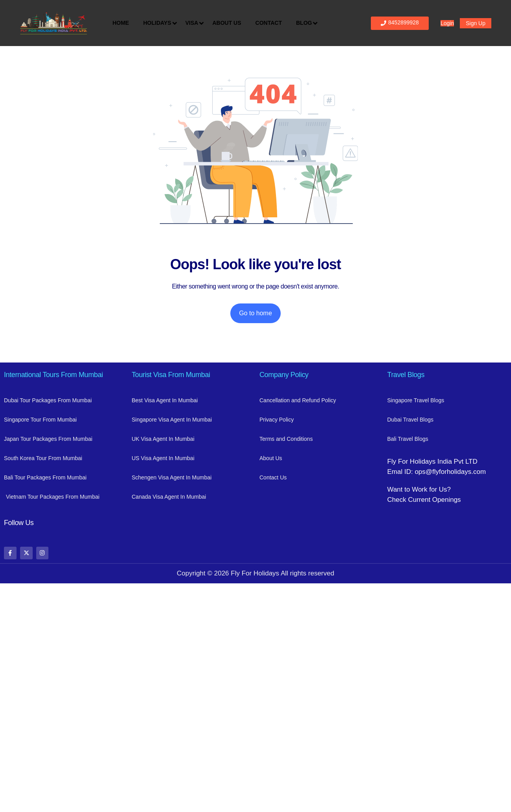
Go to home (255, 313)
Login (447, 23)
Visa (194, 23)
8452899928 (400, 23)
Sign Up (476, 23)
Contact (269, 23)
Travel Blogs (406, 375)
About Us (227, 23)
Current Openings (434, 500)
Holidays (159, 23)
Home (121, 23)
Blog (306, 23)
